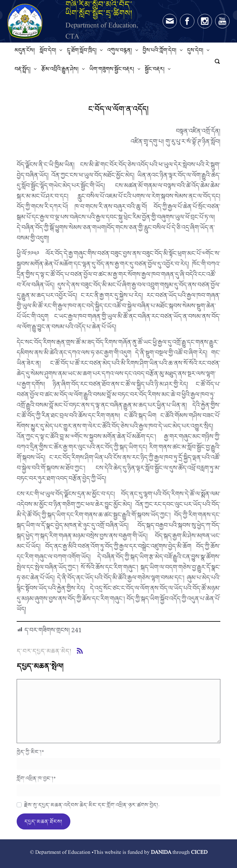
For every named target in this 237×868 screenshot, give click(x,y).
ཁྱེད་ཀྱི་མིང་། (30, 752)
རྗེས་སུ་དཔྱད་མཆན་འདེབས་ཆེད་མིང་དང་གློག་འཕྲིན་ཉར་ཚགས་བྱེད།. (92, 805)
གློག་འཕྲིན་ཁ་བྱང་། (36, 778)
